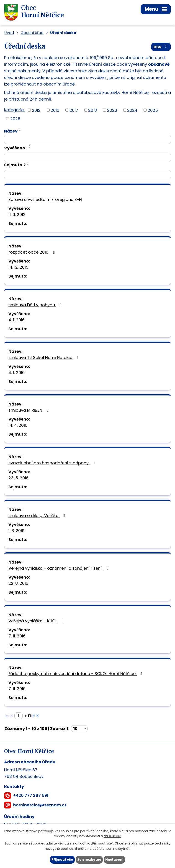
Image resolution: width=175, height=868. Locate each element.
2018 (93, 110)
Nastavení (114, 860)
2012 (36, 110)
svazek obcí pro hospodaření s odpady (53, 463)
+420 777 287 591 (31, 795)
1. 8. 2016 (16, 531)
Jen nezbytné (89, 860)
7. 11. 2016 (17, 636)
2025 (153, 110)
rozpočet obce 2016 (33, 252)
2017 (74, 110)
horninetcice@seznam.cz (40, 805)
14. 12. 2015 (18, 267)
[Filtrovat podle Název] (87, 139)
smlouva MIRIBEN (30, 410)
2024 (132, 110)
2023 (112, 110)
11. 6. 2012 (17, 214)
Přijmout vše (62, 860)
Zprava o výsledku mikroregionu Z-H (45, 199)
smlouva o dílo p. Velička (38, 516)
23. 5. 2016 (18, 478)
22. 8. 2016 (18, 583)
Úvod (9, 33)
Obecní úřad (32, 33)
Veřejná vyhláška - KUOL (37, 621)
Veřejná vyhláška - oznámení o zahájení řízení (59, 568)
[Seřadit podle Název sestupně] (20, 131)
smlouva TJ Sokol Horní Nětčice (45, 357)
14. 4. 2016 (18, 425)
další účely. (112, 836)
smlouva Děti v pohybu (36, 305)
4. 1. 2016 (17, 320)
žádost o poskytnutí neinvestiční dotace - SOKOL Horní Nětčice (76, 674)
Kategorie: (14, 110)
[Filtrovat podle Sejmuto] (87, 175)
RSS (161, 47)
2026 (15, 119)
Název (11, 131)
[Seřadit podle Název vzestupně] (20, 129)
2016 (55, 110)
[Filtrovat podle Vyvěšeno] (87, 157)
